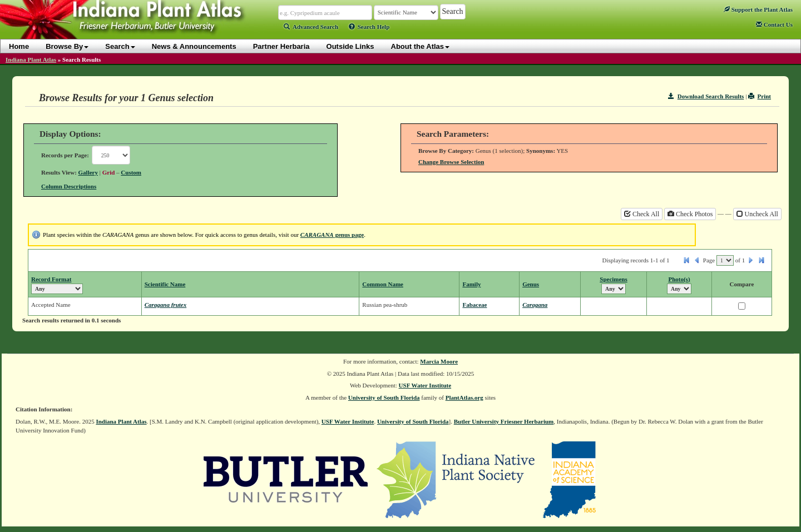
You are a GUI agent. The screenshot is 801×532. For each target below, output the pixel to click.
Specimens (614, 279)
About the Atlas (421, 46)
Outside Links (350, 46)
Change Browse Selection (451, 162)
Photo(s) (679, 279)
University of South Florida (384, 397)
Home (19, 46)
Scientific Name (165, 284)
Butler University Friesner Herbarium (504, 421)
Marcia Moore (439, 361)
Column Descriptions (69, 186)
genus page (332, 235)
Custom (131, 172)
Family (471, 284)
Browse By (67, 46)
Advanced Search (311, 27)
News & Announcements (194, 46)
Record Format (51, 279)
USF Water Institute (425, 385)
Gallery (88, 172)
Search (120, 46)
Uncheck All (757, 214)
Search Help (369, 27)
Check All (642, 214)
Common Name (383, 284)
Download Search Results (706, 96)
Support (758, 9)
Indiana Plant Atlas (31, 59)
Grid (109, 172)
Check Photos (690, 214)
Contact (774, 24)
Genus (531, 284)
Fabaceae (474, 305)
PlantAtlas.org (464, 397)
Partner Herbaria (281, 46)
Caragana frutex (166, 305)
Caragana (535, 305)
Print (760, 96)
